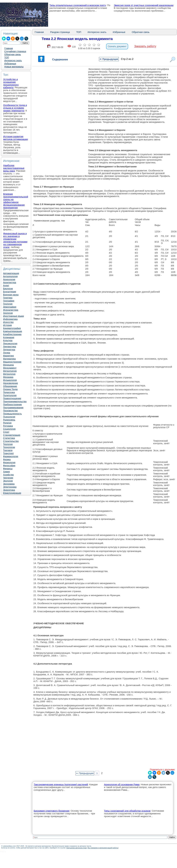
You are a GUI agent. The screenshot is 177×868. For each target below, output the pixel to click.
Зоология (8, 313)
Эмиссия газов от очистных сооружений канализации (144, 5)
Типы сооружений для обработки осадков (127, 811)
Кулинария (9, 337)
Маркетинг (8, 356)
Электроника (10, 487)
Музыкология (10, 380)
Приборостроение (12, 405)
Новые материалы (14, 67)
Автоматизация (11, 273)
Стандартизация (12, 435)
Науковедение (11, 383)
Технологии (9, 447)
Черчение (8, 478)
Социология (9, 429)
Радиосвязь (9, 420)
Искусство (8, 322)
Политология (10, 395)
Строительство (11, 441)
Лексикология (10, 344)
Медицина (8, 365)
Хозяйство (8, 475)
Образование (10, 386)
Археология (9, 279)
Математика (9, 359)
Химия (6, 472)
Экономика (9, 484)
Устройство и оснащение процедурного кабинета (11, 83)
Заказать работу (145, 46)
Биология (8, 289)
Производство (10, 411)
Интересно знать (13, 61)
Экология (8, 481)
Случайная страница (15, 51)
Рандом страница (60, 32)
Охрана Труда (10, 389)
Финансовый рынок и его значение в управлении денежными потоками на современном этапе (15, 240)
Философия (9, 466)
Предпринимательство (15, 401)
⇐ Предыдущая (109, 59)
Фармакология (11, 456)
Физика (7, 459)
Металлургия (10, 371)
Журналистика (11, 310)
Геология (8, 304)
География (9, 301)
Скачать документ (117, 46)
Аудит (6, 286)
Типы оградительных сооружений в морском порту (78, 5)
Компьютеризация (13, 331)
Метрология (9, 374)
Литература (9, 350)
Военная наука (11, 295)
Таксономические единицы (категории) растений (61, 784)
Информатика (10, 319)
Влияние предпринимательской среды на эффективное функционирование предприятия (16, 201)
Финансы (8, 469)
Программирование (13, 408)
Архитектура (10, 282)
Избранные (10, 64)
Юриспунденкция (12, 493)
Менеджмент (10, 368)
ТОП (7, 57)
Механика (8, 377)
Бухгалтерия (10, 292)
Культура (8, 340)
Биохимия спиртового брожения (51, 811)
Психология (9, 417)
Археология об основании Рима (122, 784)
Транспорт (8, 453)
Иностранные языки (13, 316)
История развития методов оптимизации (15, 138)
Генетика (8, 298)
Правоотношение (12, 398)
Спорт (6, 432)
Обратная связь (13, 54)
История (7, 325)
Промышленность (12, 414)
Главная (9, 48)
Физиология (9, 463)
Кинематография (12, 328)
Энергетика (9, 490)
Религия (7, 423)
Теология (8, 444)
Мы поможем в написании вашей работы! (103, 848)
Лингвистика (10, 347)
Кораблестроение (12, 334)
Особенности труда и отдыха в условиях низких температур (15, 108)
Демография (10, 307)
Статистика (9, 438)
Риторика (8, 426)
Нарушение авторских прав (76, 848)
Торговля (8, 450)
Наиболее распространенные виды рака (14, 168)
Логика (7, 353)
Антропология (10, 276)
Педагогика (9, 392)
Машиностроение (12, 362)
